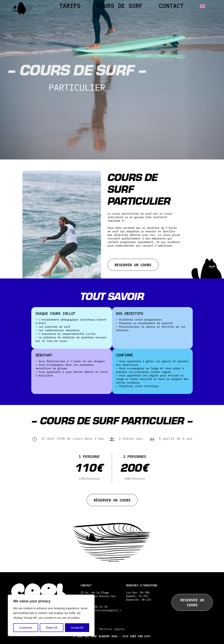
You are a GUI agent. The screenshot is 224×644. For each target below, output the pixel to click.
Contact (171, 6)
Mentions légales (112, 629)
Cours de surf (120, 6)
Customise (26, 628)
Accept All (77, 628)
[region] (51, 615)
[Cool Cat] (22, 13)
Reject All (52, 628)
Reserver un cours (133, 265)
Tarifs (70, 6)
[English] (201, 6)
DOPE (147, 636)
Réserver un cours (112, 500)
